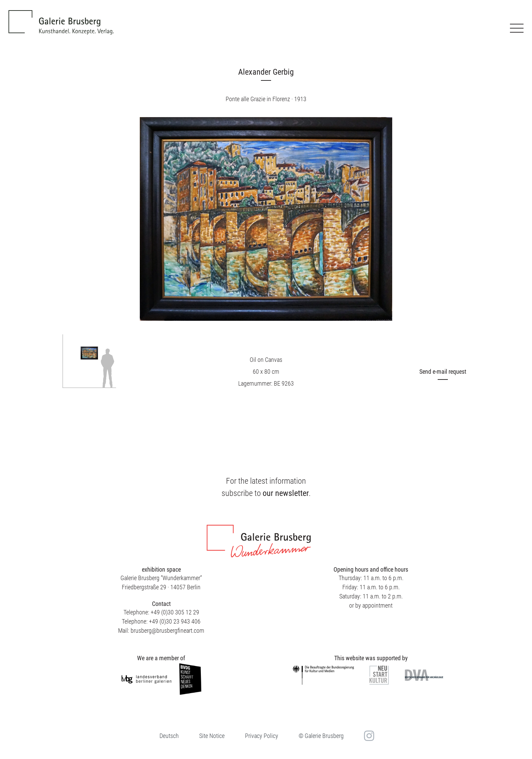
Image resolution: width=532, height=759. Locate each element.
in (368, 736)
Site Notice (212, 736)
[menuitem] (169, 736)
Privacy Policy (262, 736)
